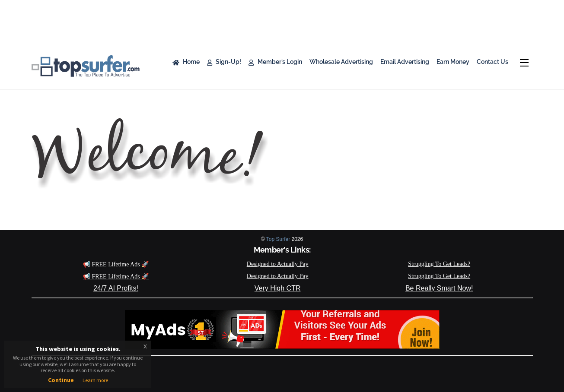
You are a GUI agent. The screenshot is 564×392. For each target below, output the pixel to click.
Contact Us (492, 62)
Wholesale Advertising (341, 62)
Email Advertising (405, 62)
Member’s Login (275, 62)
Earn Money (453, 62)
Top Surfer (278, 239)
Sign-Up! (224, 62)
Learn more (95, 380)
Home (186, 62)
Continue (61, 380)
